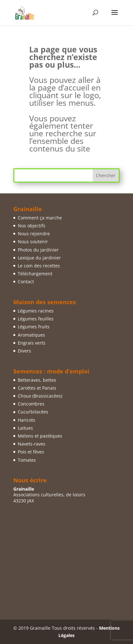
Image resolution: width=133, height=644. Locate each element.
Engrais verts (32, 343)
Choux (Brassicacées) (40, 396)
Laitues (25, 428)
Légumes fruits (34, 327)
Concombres (31, 404)
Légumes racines (36, 311)
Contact (26, 282)
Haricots (27, 420)
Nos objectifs (32, 226)
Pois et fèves (31, 452)
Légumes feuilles (36, 319)
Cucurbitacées (33, 412)
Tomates (27, 460)
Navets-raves (32, 444)
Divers (24, 351)
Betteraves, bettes (37, 380)
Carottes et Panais (37, 388)
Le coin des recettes (39, 266)
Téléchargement (35, 274)
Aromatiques (31, 335)
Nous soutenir (33, 241)
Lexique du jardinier (39, 258)
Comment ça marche (40, 218)
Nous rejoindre (34, 234)
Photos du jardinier (38, 250)
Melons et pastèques (40, 436)
